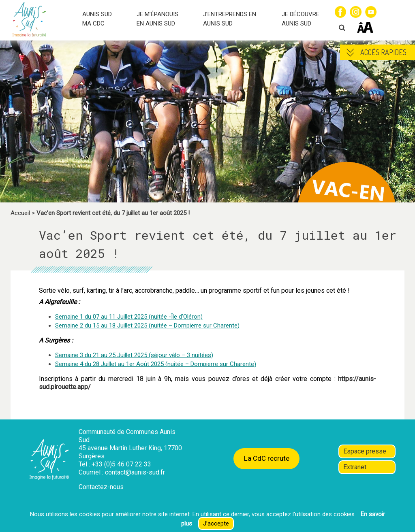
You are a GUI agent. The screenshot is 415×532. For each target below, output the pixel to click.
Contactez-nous (101, 487)
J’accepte (216, 523)
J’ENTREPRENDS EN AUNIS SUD (230, 19)
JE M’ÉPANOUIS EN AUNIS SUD (157, 19)
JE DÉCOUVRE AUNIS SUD (301, 19)
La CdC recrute (267, 458)
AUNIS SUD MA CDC (97, 19)
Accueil (20, 213)
